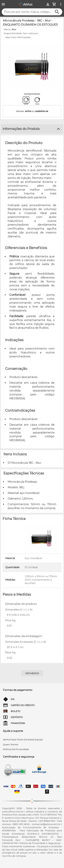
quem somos (10, 744)
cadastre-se (42, 111)
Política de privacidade (16, 749)
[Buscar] (57, 12)
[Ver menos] (32, 673)
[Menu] (3, 4)
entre (28, 111)
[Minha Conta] (48, 4)
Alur (14, 29)
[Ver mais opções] (61, 4)
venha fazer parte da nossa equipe (23, 739)
